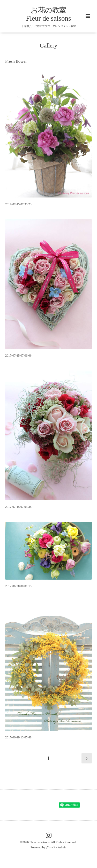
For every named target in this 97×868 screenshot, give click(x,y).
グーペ (51, 847)
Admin (62, 847)
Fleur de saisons (39, 842)
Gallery (48, 46)
